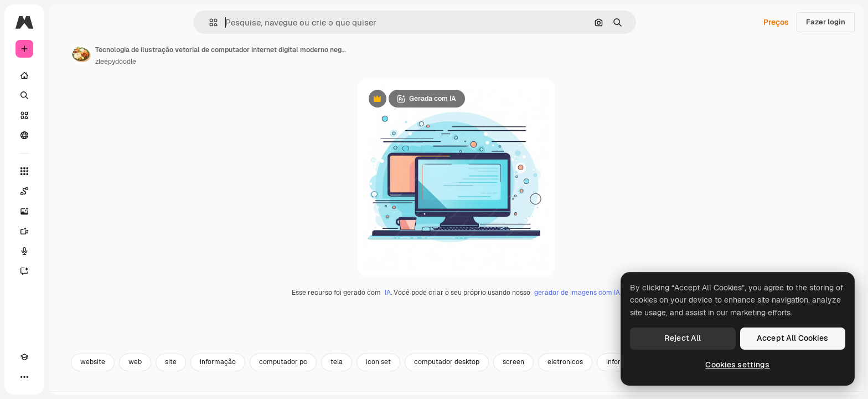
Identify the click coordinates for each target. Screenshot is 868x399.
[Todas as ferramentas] (66, 171)
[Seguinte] (840, 386)
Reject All (683, 338)
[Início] (66, 75)
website (177, 386)
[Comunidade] (66, 135)
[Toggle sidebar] (108, 22)
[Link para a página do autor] (165, 54)
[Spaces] (66, 191)
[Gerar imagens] (66, 211)
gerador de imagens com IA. (620, 316)
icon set (463, 386)
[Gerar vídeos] (66, 231)
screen (598, 386)
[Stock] (66, 115)
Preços (776, 22)
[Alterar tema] (44, 377)
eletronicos (649, 386)
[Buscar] (66, 95)
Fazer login (826, 22)
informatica (708, 386)
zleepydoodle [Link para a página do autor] (200, 62)
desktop (762, 386)
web (219, 386)
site (255, 386)
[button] (251, 22)
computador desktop (531, 386)
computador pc (367, 386)
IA (430, 316)
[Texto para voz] (66, 251)
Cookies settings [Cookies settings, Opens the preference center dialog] (737, 365)
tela (421, 386)
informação (302, 386)
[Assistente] (66, 271)
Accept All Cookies (793, 338)
